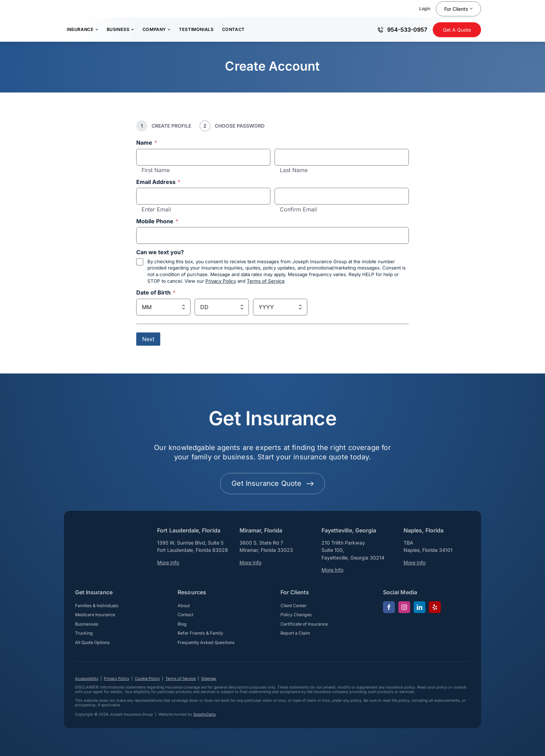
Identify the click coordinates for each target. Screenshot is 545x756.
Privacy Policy (221, 281)
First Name (156, 170)
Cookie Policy (147, 678)
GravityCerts (205, 714)
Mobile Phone (157, 222)
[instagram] (404, 607)
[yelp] (435, 607)
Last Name (294, 170)
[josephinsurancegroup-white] (103, 533)
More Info (168, 562)
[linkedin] (420, 607)
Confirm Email (298, 210)
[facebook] (389, 607)
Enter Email (156, 210)
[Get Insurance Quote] (457, 30)
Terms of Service (266, 281)
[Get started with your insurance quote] (272, 484)
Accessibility (87, 678)
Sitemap (209, 678)
